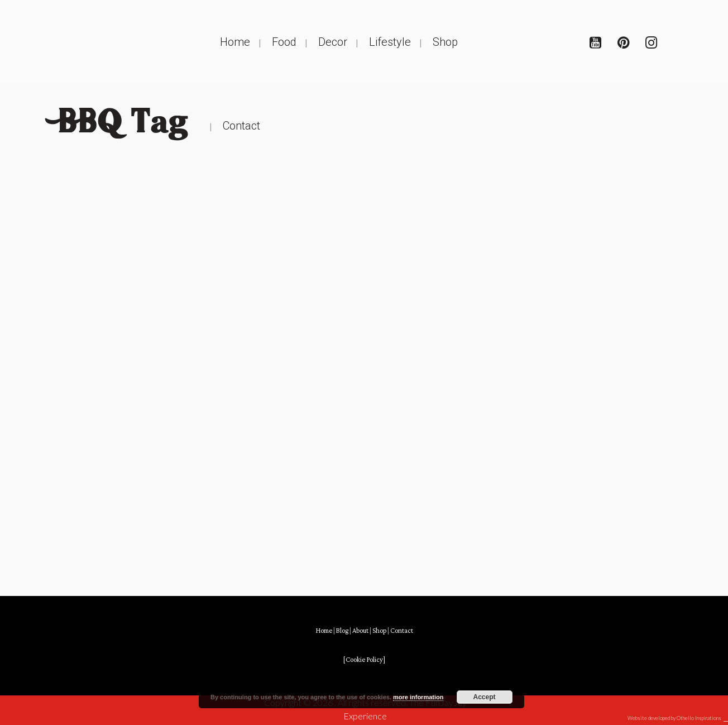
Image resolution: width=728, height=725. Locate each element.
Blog (342, 631)
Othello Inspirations (699, 718)
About (360, 631)
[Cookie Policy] (364, 660)
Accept (485, 697)
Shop (379, 631)
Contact (402, 631)
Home (324, 631)
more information (418, 697)
